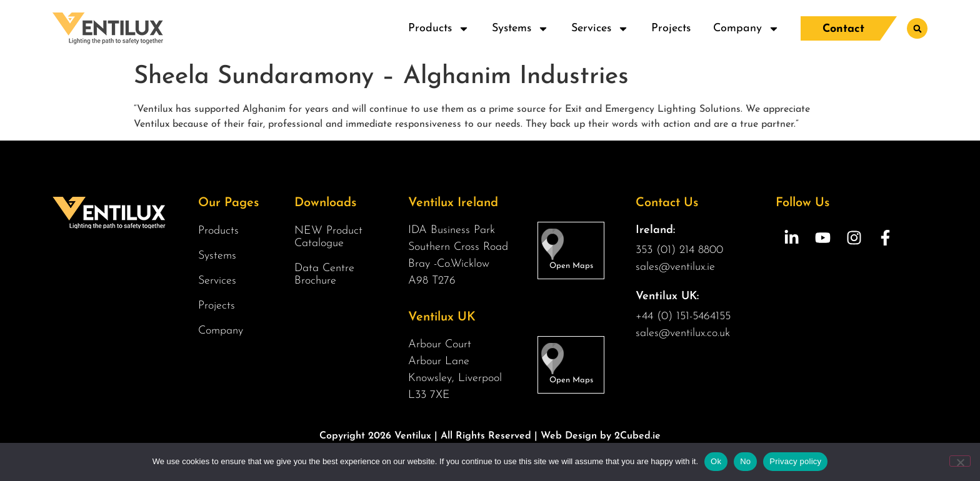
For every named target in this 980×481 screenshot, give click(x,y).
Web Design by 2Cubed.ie (601, 436)
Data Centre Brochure (324, 275)
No (745, 461)
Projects (670, 28)
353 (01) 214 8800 (679, 250)
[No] (960, 461)
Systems (520, 29)
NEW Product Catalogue (328, 237)
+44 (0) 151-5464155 (683, 316)
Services (599, 29)
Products (438, 29)
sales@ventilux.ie (675, 267)
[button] (917, 28)
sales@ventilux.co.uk (683, 333)
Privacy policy (795, 461)
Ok (716, 461)
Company (746, 29)
